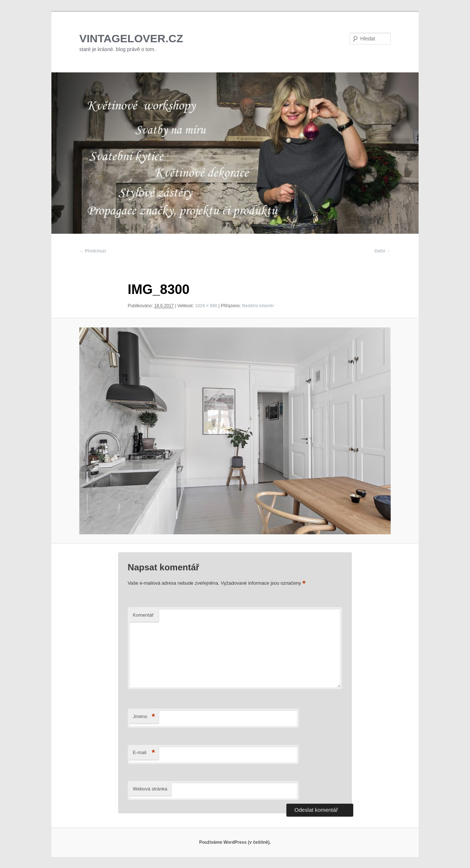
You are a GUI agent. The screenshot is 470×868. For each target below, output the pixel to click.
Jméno (144, 717)
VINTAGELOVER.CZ (131, 38)
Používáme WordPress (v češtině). (235, 842)
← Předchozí (93, 251)
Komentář (143, 615)
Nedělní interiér (258, 306)
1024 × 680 (206, 306)
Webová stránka (150, 789)
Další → (383, 251)
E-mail (144, 753)
